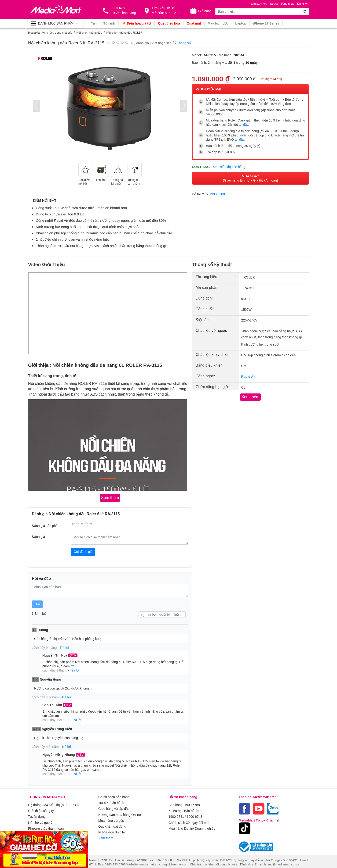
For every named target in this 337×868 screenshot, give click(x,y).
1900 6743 (194, 814)
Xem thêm (106, 834)
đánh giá (143, 43)
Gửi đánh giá (83, 551)
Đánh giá (38, 536)
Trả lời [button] (64, 647)
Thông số (182, 43)
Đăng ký (302, 4)
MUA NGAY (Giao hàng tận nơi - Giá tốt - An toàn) (250, 178)
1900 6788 (217, 193)
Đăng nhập (288, 4)
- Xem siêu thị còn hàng (228, 166)
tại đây (243, 125)
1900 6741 (176, 814)
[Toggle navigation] (56, 23)
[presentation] (36, 106)
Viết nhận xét (161, 43)
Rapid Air (249, 377)
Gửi (37, 604)
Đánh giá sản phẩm (46, 525)
